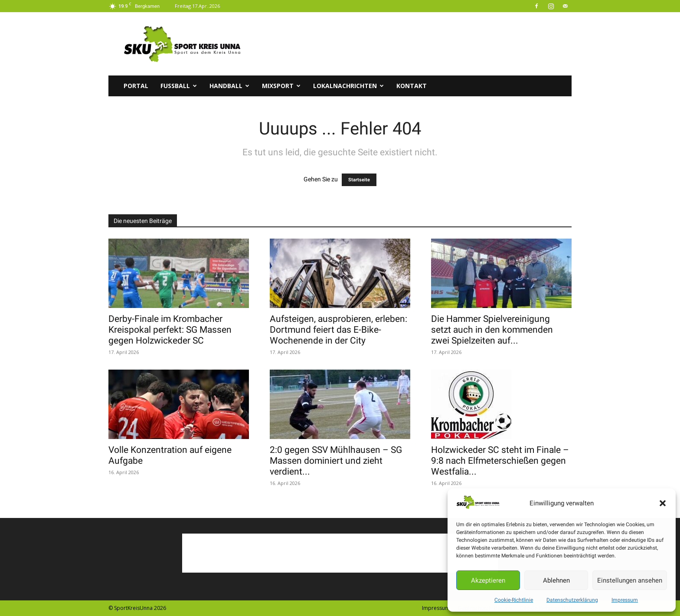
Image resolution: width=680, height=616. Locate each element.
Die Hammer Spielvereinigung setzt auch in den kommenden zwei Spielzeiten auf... (492, 330)
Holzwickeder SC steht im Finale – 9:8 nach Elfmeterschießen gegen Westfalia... (500, 461)
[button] (663, 503)
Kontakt (412, 86)
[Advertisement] (414, 44)
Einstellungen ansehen (630, 580)
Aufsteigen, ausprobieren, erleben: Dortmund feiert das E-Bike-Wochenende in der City (338, 330)
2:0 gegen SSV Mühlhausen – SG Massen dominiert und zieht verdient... (336, 461)
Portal (136, 86)
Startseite (359, 180)
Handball (229, 86)
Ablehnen (556, 580)
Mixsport (281, 86)
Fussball (179, 86)
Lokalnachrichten (348, 86)
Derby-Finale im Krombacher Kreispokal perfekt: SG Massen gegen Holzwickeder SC (170, 330)
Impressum (625, 600)
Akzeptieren (488, 580)
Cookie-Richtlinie (514, 600)
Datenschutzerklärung (572, 600)
